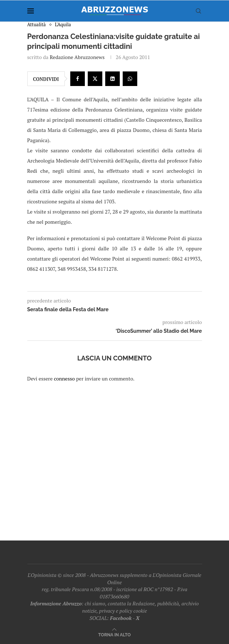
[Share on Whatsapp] (130, 79)
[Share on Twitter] (95, 79)
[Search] (198, 11)
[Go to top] (114, 634)
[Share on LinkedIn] (112, 79)
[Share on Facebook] (78, 79)
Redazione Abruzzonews (77, 57)
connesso (64, 378)
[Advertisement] (115, 457)
